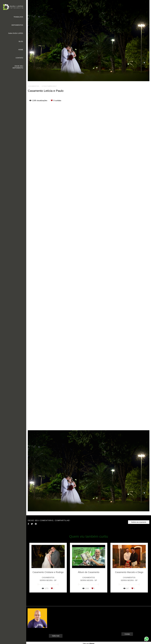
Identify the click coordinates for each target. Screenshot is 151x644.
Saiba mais (56, 636)
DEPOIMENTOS (17, 25)
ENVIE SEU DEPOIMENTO (18, 67)
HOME (21, 50)
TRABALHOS (18, 17)
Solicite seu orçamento (139, 522)
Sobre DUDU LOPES (16, 33)
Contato (127, 634)
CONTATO (19, 58)
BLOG (21, 41)
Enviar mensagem (131, 614)
